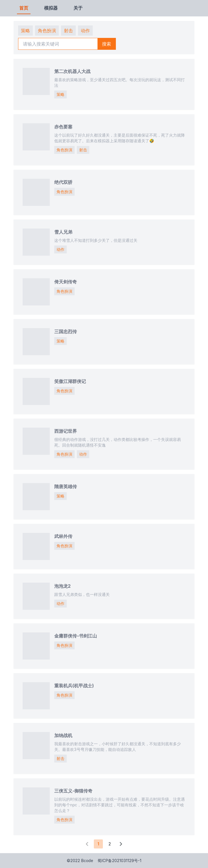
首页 (24, 8)
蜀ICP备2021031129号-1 (119, 861)
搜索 (107, 44)
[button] (87, 844)
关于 (78, 8)
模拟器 (51, 8)
